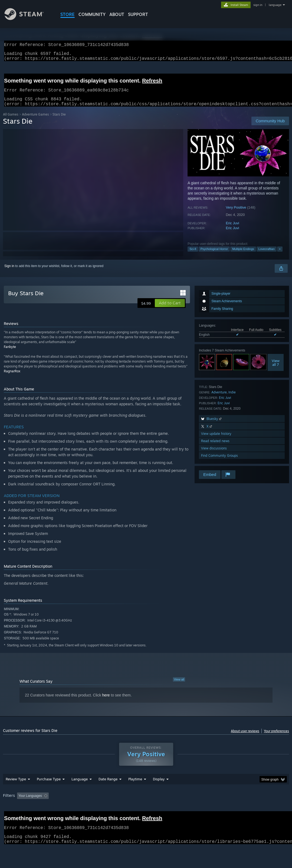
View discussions (214, 455)
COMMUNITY (92, 14)
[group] (146, 813)
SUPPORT (138, 14)
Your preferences (276, 737)
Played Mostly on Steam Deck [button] (165, 810)
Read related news (215, 447)
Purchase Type (49, 793)
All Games (11, 121)
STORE (68, 14)
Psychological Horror (214, 255)
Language (80, 793)
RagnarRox (12, 378)
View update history (216, 440)
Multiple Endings (243, 255)
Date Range (108, 793)
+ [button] (280, 255)
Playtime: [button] (127, 810)
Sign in (9, 272)
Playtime (135, 793)
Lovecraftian (267, 255)
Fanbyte (10, 353)
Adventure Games (35, 121)
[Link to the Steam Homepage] (28, 19)
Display (159, 793)
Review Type (16, 793)
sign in (258, 5)
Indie (232, 399)
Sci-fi (193, 255)
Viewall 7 (276, 369)
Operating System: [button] (211, 810)
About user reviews (245, 737)
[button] (170, 310)
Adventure (219, 399)
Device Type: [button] (14, 817)
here (106, 702)
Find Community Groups (219, 462)
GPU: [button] (257, 810)
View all (179, 686)
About (117, 14)
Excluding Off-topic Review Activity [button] (85, 810)
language (275, 5)
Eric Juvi (232, 230)
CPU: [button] (239, 810)
